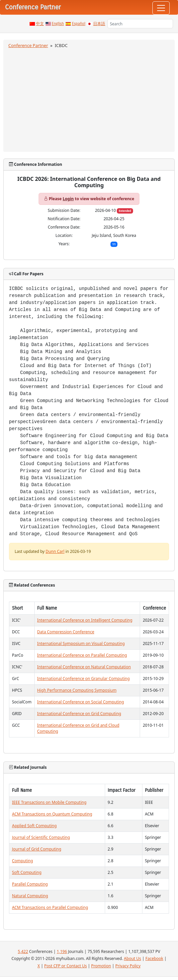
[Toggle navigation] (161, 8)
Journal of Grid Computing (37, 849)
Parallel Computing (30, 884)
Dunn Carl (55, 551)
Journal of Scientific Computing (41, 837)
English (58, 24)
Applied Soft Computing (34, 826)
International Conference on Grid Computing (79, 714)
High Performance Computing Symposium (77, 690)
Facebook (154, 958)
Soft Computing (27, 872)
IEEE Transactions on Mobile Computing (49, 802)
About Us (132, 958)
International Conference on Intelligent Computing (85, 620)
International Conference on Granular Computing (84, 679)
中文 (40, 24)
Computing (22, 861)
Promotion (101, 966)
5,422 (23, 951)
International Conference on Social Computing (81, 702)
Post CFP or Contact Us (66, 966)
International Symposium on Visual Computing (81, 643)
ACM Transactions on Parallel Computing (50, 907)
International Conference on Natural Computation (84, 667)
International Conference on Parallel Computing (82, 655)
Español (79, 24)
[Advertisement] (89, 99)
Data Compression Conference (66, 632)
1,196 (62, 951)
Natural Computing (30, 896)
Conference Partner (28, 45)
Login (68, 199)
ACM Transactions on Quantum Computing (52, 814)
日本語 (99, 24)
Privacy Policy (128, 966)
